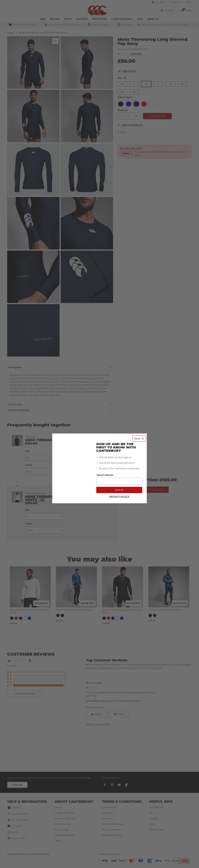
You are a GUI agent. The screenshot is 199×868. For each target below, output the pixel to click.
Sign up (119, 486)
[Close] (139, 434)
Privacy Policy (119, 492)
